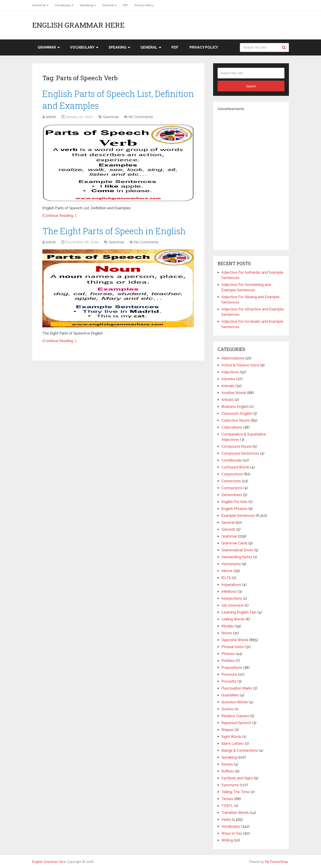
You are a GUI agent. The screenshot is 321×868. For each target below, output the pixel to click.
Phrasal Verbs (233, 647)
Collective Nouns (236, 420)
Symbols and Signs (237, 778)
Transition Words (235, 813)
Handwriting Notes (237, 557)
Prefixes (228, 661)
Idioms (227, 571)
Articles (228, 400)
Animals (228, 386)
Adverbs (228, 379)
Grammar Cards (234, 543)
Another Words (234, 393)
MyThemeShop (277, 862)
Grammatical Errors (237, 550)
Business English (235, 407)
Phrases (228, 654)
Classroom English (237, 413)
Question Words (235, 702)
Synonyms (230, 785)
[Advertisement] (251, 179)
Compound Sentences (240, 453)
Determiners (232, 495)
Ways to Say (232, 833)
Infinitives (229, 592)
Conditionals (232, 460)
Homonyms (231, 564)
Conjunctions (232, 474)
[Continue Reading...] (59, 216)
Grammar (39, 5)
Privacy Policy (144, 5)
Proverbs (229, 681)
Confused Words (235, 467)
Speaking (86, 5)
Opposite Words (235, 640)
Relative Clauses (235, 716)
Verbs (226, 820)
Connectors (231, 481)
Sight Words (231, 737)
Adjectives (230, 372)
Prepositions (232, 668)
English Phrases (234, 509)
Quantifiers (230, 695)
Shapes (228, 730)
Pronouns (229, 674)
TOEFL (227, 806)
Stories (227, 764)
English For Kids (234, 502)
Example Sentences (238, 516)
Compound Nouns (237, 446)
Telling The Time (235, 792)
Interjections (232, 598)
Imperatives (231, 585)
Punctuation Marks (237, 688)
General (108, 5)
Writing (227, 840)
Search (284, 47)
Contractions (232, 488)
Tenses (227, 799)
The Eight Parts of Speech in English (114, 231)
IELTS (226, 578)
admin (51, 117)
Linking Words (233, 619)
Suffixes (228, 771)
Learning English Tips (239, 612)
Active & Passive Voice (240, 365)
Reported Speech (236, 723)
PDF (125, 5)
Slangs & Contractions (240, 750)
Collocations (232, 427)
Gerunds (228, 529)
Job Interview (233, 605)
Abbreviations (233, 358)
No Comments (141, 117)
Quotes (227, 709)
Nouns (227, 633)
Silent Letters (233, 744)
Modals (227, 626)
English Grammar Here (78, 25)
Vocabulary (63, 5)
